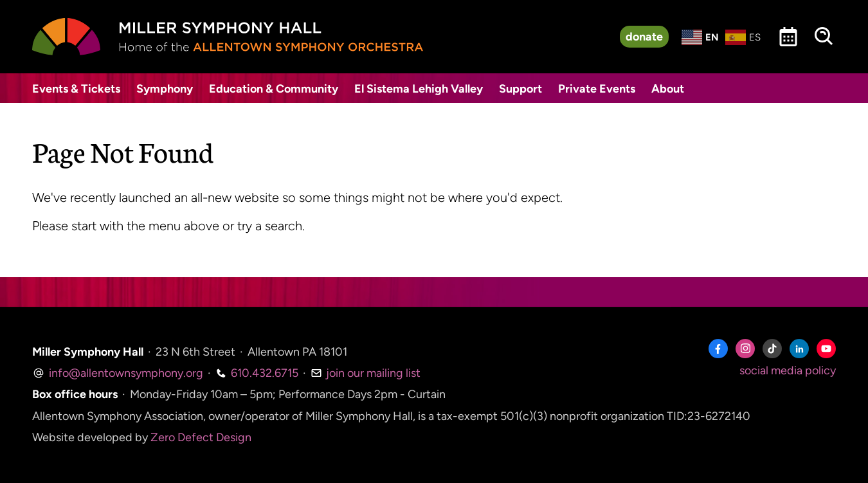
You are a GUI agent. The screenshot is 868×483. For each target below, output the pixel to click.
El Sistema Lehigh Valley (419, 89)
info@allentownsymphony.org (118, 373)
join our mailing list (366, 373)
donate (644, 37)
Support (520, 89)
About (668, 89)
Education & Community (274, 89)
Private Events (597, 89)
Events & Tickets (76, 89)
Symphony (165, 89)
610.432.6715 (257, 373)
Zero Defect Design (201, 437)
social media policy (788, 370)
